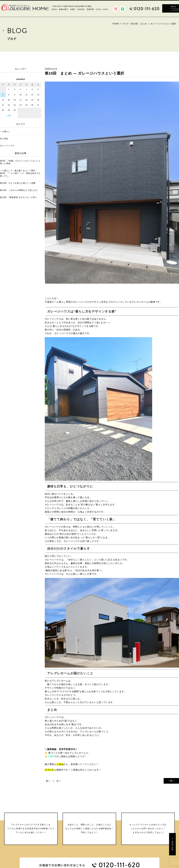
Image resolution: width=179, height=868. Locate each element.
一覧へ (171, 781)
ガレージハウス (7, 146)
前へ (48, 781)
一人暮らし (5, 131)
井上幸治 (4, 139)
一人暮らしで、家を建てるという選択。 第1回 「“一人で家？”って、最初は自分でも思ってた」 (21, 173)
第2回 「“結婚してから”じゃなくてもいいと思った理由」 (20, 162)
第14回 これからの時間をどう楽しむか (19, 190)
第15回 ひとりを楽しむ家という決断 (18, 183)
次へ (59, 781)
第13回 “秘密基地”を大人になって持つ (19, 197)
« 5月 (9, 115)
